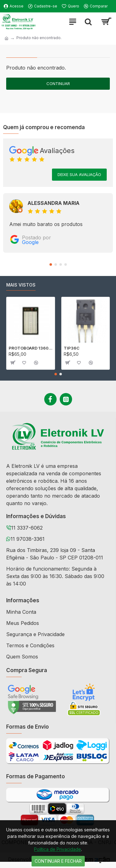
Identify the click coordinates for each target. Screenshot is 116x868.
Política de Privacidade (58, 849)
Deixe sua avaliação (79, 174)
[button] (51, 264)
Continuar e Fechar (58, 861)
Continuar (58, 84)
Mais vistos (21, 285)
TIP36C (72, 348)
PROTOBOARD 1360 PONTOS (31, 348)
